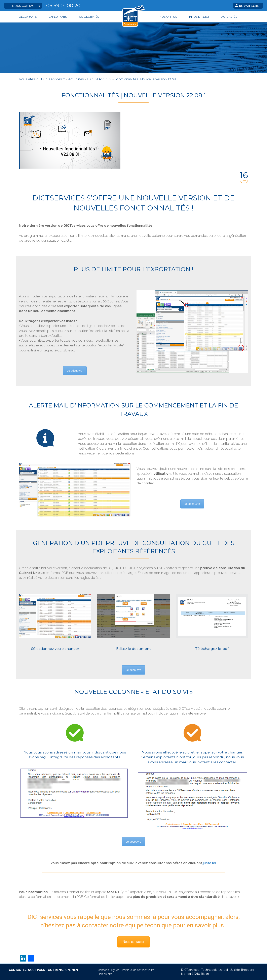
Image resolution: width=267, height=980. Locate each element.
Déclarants (28, 17)
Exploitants (58, 17)
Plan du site (105, 974)
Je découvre (75, 371)
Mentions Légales (108, 970)
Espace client (248, 6)
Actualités (229, 17)
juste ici (209, 863)
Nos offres (168, 17)
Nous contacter (26, 6)
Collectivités (89, 17)
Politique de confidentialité (138, 970)
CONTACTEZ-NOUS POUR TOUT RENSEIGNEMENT (44, 970)
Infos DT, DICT (199, 17)
